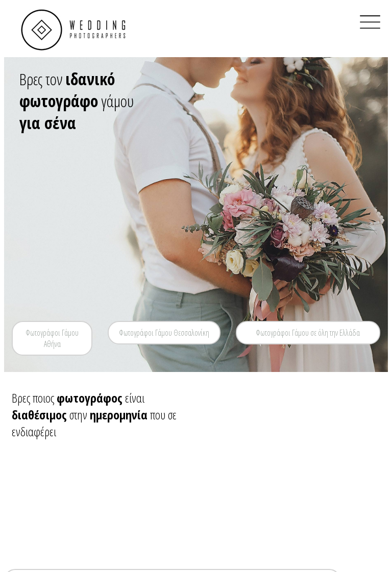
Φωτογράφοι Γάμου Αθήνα (52, 338)
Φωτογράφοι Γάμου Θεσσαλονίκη (164, 333)
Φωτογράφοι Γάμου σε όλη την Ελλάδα (308, 333)
